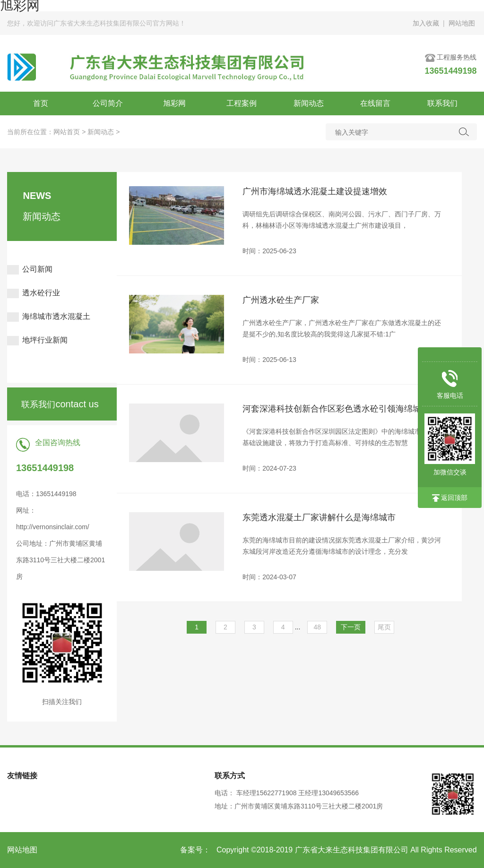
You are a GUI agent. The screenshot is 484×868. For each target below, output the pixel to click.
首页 (41, 103)
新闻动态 (309, 103)
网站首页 (67, 132)
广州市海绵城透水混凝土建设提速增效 (315, 191)
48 (318, 627)
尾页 (384, 627)
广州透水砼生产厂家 (281, 300)
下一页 (351, 627)
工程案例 (242, 103)
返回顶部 (450, 498)
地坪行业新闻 (37, 340)
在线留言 (375, 103)
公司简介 (108, 103)
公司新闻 (30, 269)
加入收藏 (426, 23)
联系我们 (442, 103)
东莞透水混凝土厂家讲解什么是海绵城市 (319, 517)
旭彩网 (174, 103)
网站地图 (462, 23)
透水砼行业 (34, 293)
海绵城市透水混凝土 (49, 316)
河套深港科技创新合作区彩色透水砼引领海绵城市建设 (340, 409)
